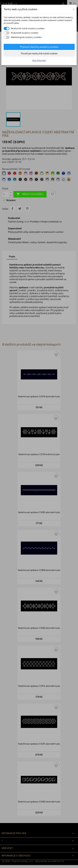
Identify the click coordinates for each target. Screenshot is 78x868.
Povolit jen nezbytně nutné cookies (39, 54)
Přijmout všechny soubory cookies (39, 47)
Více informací (39, 60)
